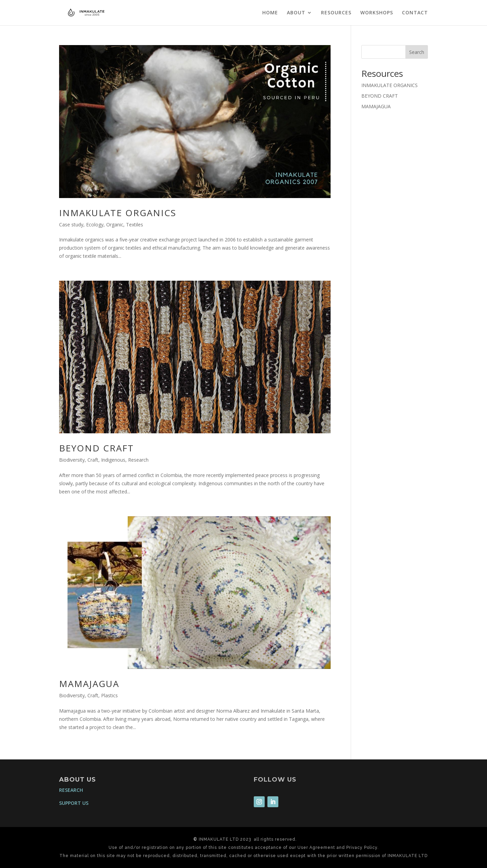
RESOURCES (336, 13)
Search (417, 52)
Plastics (109, 695)
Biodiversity (72, 460)
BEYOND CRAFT (96, 448)
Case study (71, 225)
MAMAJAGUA (89, 684)
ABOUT (296, 13)
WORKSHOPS (377, 13)
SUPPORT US (74, 803)
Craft (93, 460)
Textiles (135, 225)
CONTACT (415, 13)
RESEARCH (71, 790)
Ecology (95, 225)
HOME (270, 13)
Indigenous (113, 460)
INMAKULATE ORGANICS (118, 213)
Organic (115, 225)
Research (138, 460)
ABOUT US (78, 780)
